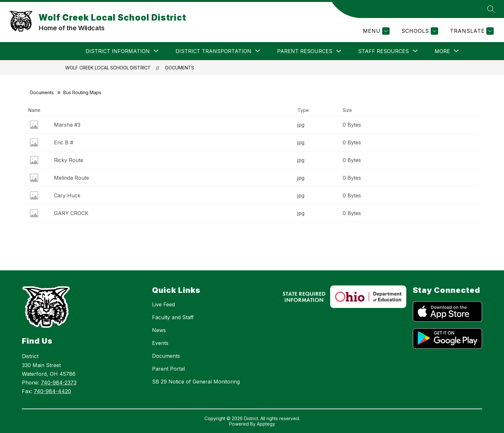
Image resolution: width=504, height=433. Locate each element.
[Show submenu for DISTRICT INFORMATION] (118, 51)
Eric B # (64, 142)
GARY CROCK (71, 213)
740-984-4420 (52, 391)
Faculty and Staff (173, 317)
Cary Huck (67, 195)
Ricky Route (69, 160)
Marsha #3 (67, 125)
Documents (180, 68)
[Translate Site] (471, 31)
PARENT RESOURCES (305, 51)
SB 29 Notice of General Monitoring (196, 382)
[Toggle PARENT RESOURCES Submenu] (339, 51)
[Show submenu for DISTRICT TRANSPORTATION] (213, 51)
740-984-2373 (59, 383)
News (159, 330)
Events (160, 343)
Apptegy (266, 424)
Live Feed (163, 304)
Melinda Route (72, 178)
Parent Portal (168, 369)
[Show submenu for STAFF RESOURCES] (383, 51)
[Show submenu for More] (442, 51)
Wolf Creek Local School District (108, 68)
